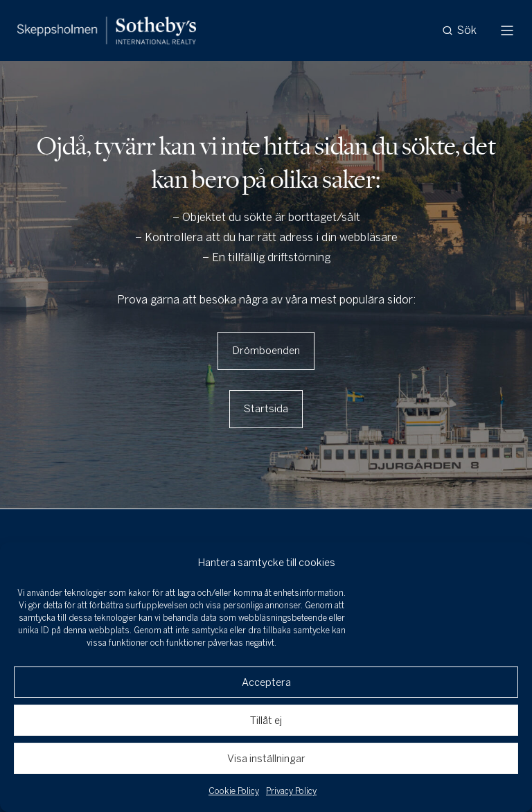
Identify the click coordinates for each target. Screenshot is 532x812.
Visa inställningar (266, 759)
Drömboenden (266, 351)
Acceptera (266, 682)
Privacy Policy (291, 791)
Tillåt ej (266, 721)
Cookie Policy (234, 791)
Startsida (266, 409)
